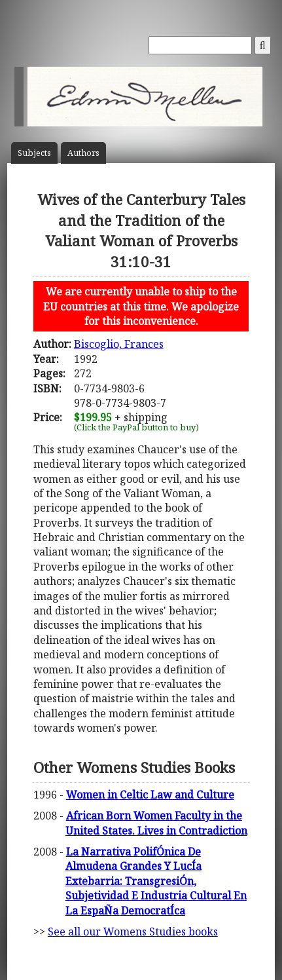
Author (83, 153)
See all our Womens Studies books (133, 932)
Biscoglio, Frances (119, 344)
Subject (34, 153)
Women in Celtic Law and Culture (150, 795)
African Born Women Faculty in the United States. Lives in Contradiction (156, 823)
